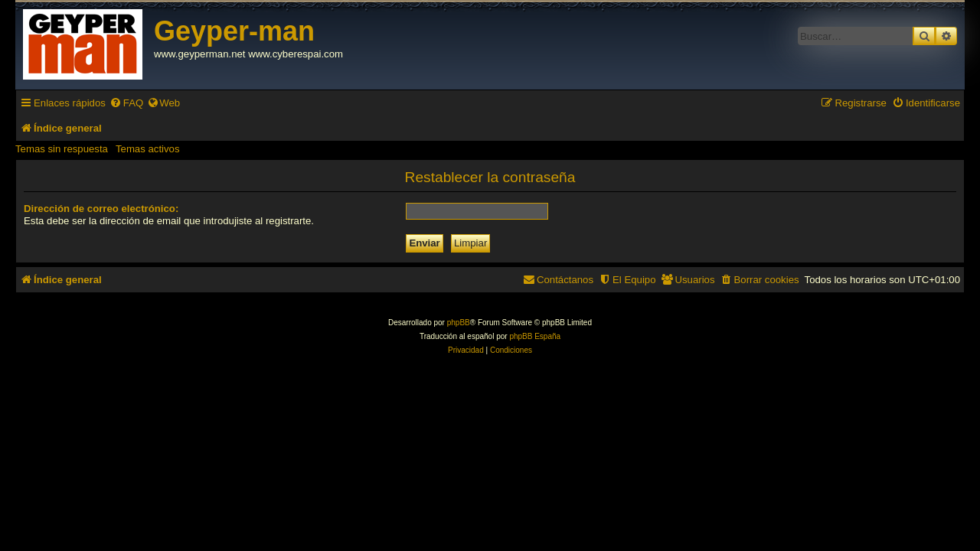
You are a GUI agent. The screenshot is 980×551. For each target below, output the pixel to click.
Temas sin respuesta (62, 149)
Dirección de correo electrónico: (101, 209)
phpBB (459, 323)
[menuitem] (126, 103)
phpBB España (535, 336)
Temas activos (148, 149)
